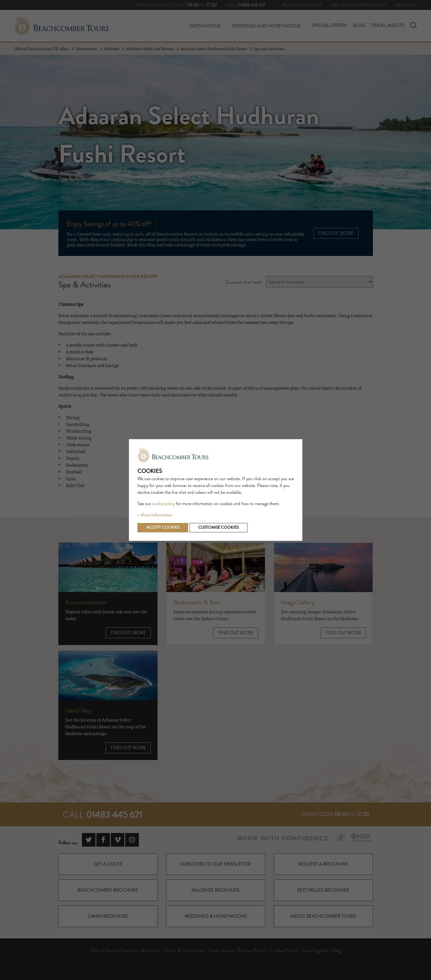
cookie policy (164, 504)
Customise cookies (218, 528)
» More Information (155, 515)
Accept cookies (163, 528)
